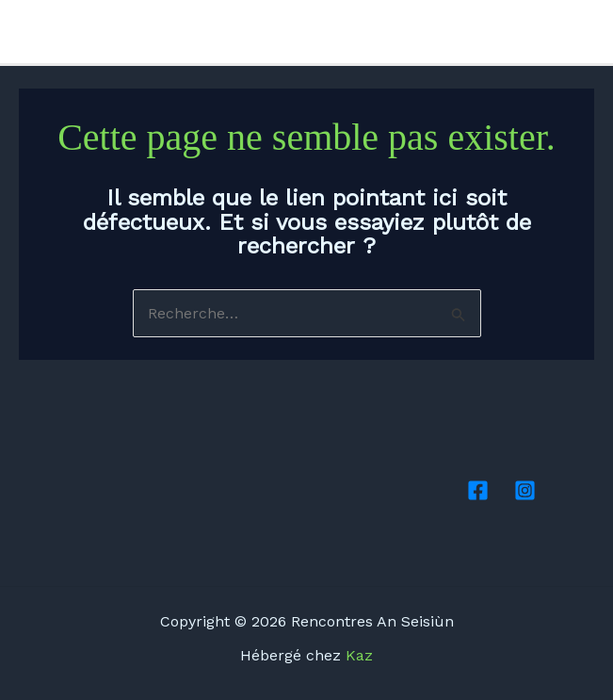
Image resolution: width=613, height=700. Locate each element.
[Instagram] (586, 33)
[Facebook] (557, 33)
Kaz (359, 655)
